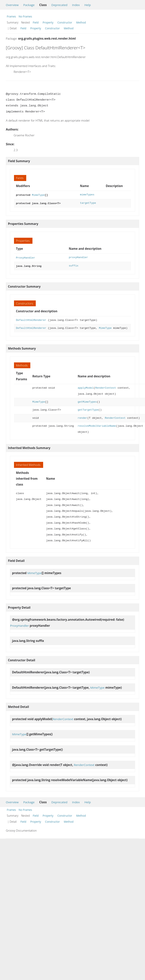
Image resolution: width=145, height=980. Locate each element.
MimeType (38, 195)
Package (29, 5)
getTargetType (88, 408)
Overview (12, 5)
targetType (88, 203)
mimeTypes (87, 195)
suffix (74, 265)
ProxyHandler (25, 257)
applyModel (86, 386)
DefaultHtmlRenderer (31, 319)
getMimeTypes (87, 400)
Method (81, 22)
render (83, 416)
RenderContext (106, 386)
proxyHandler (78, 257)
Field (36, 22)
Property (48, 22)
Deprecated (59, 5)
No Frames (25, 16)
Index (76, 5)
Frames (11, 16)
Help (88, 5)
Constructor (65, 22)
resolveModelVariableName (97, 424)
